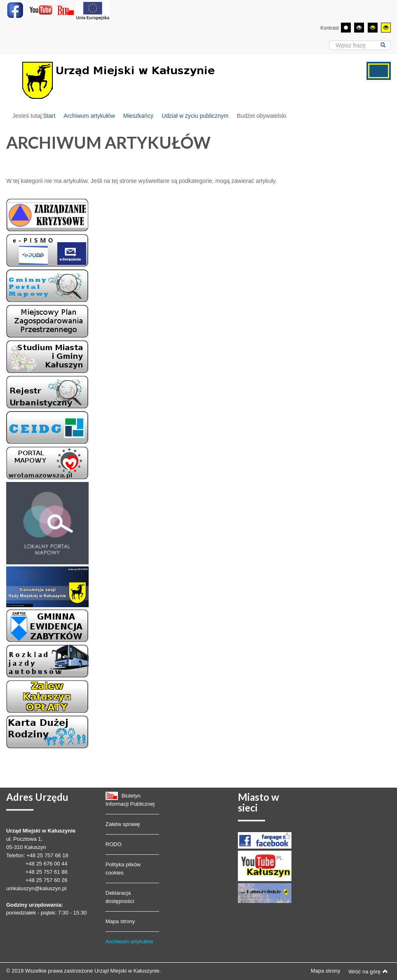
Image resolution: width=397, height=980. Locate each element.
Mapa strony (120, 921)
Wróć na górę (368, 971)
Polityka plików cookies (123, 869)
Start (49, 116)
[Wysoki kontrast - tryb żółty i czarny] (386, 28)
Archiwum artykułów (89, 116)
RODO (114, 844)
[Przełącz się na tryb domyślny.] (346, 28)
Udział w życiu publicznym (195, 116)
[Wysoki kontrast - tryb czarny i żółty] (373, 28)
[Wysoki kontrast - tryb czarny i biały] (359, 28)
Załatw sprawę (123, 824)
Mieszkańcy (138, 116)
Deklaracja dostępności (120, 897)
